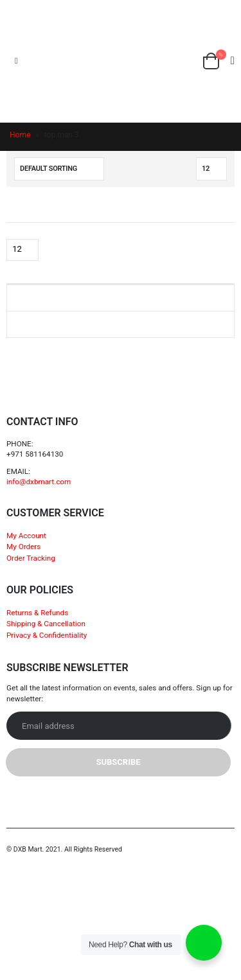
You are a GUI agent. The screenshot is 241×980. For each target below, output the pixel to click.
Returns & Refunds (37, 613)
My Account (26, 536)
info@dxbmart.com (39, 482)
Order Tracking (31, 558)
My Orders (23, 547)
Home (20, 135)
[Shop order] (59, 169)
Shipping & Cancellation (46, 624)
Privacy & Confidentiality (47, 635)
